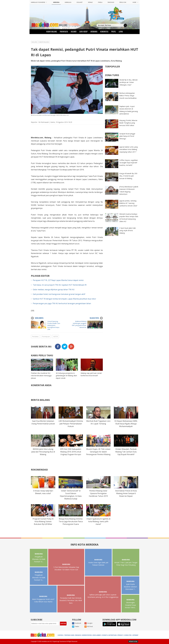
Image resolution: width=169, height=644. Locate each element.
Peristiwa (35, 336)
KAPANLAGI (68, 2)
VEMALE (90, 2)
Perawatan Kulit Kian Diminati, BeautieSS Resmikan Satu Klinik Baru (71, 600)
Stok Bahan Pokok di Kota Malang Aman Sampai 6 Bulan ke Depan (126, 493)
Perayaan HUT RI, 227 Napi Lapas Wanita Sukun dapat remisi (58, 280)
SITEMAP (135, 635)
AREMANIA (94, 32)
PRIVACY (120, 635)
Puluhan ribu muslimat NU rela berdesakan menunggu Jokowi (41, 376)
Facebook (77, 623)
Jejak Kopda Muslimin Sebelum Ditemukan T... (130, 587)
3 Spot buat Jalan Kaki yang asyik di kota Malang (127, 230)
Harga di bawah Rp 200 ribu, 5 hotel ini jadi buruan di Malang (128, 176)
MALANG (63, 25)
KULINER (74, 32)
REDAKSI (78, 635)
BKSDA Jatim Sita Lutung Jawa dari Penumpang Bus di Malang (43, 452)
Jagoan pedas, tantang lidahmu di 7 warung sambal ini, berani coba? (128, 203)
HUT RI (56, 336)
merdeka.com (59, 183)
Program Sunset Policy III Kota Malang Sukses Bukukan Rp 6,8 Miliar (43, 521)
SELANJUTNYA (96, 318)
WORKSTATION (87, 635)
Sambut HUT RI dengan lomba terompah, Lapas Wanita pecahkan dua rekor (64, 299)
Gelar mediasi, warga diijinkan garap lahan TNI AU (54, 290)
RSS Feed (89, 627)
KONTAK (60, 635)
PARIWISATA (64, 32)
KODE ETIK (128, 635)
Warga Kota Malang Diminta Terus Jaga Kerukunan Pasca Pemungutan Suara (71, 521)
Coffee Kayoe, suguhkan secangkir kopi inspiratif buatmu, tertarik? (129, 163)
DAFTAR (63, 624)
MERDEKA (56, 2)
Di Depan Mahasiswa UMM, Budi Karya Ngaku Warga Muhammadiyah (126, 424)
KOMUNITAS (104, 32)
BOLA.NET (80, 2)
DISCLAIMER (97, 635)
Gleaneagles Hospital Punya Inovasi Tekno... (130, 605)
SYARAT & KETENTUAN (109, 635)
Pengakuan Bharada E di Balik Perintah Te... (39, 559)
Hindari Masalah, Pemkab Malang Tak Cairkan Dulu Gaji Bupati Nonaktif (126, 452)
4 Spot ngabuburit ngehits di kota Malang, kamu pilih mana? (98, 521)
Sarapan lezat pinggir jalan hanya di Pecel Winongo (127, 136)
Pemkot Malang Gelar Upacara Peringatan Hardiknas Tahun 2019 (98, 493)
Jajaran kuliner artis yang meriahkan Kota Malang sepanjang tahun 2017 (129, 149)
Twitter (76, 627)
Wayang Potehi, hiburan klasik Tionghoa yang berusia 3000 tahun (128, 123)
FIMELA (100, 2)
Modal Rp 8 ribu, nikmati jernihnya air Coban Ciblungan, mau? (128, 82)
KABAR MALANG (52, 32)
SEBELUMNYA (37, 318)
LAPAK (121, 32)
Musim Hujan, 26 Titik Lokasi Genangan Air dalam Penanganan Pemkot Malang (98, 452)
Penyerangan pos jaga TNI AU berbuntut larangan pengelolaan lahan (62, 303)
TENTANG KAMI (69, 635)
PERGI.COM (123, 2)
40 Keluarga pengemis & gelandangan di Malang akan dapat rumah (66, 376)
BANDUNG (39, 554)
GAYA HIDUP (83, 32)
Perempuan (46, 336)
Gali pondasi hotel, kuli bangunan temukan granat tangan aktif (59, 294)
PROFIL (114, 32)
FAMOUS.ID (111, 2)
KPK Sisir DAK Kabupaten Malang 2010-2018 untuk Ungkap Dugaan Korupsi (71, 452)
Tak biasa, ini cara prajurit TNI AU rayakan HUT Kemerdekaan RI (60, 285)
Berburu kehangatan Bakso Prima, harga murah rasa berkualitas (128, 96)
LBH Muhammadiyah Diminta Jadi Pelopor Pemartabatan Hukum (71, 424)
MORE (135, 2)
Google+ (89, 623)
